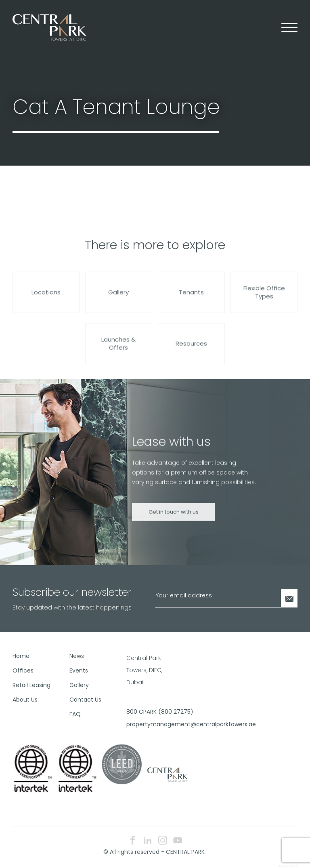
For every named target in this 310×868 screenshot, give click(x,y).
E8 (296, 866)
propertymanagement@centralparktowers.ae (152, 724)
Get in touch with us (174, 518)
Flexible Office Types (264, 299)
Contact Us (85, 700)
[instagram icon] (163, 841)
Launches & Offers (118, 350)
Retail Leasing (31, 685)
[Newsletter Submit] (289, 598)
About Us (25, 700)
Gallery (118, 299)
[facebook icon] (133, 841)
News (77, 656)
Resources (191, 350)
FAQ (75, 714)
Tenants (191, 299)
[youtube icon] (178, 841)
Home (21, 656)
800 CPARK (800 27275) (152, 712)
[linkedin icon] (148, 841)
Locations (46, 299)
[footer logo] (167, 774)
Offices (23, 670)
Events (79, 670)
